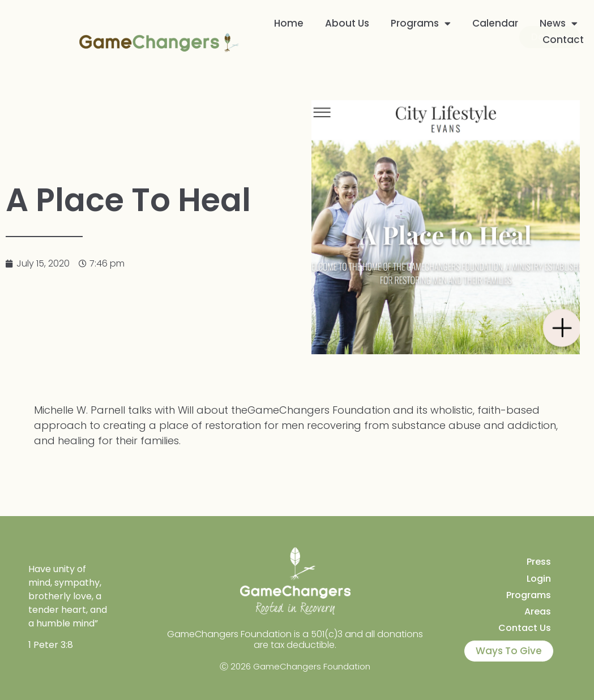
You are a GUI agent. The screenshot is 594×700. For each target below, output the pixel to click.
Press (539, 562)
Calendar (495, 23)
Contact (563, 39)
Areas (538, 611)
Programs (421, 23)
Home (289, 23)
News (559, 23)
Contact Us (525, 628)
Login (539, 579)
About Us (347, 23)
